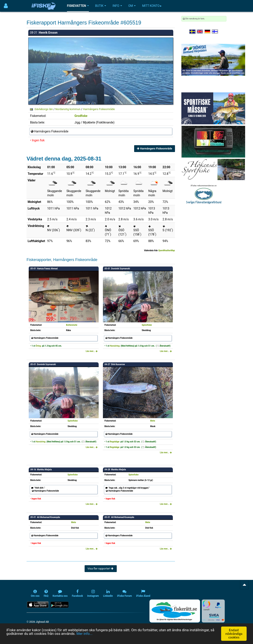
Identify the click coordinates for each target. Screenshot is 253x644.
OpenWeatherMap (166, 250)
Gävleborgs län (44, 109)
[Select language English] (200, 32)
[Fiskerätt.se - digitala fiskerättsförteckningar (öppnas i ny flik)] (175, 611)
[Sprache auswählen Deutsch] (208, 32)
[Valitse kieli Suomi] (215, 32)
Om (132, 6)
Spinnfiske (147, 325)
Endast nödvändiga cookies (234, 634)
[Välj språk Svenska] (193, 32)
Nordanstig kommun (68, 109)
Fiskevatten (78, 6)
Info (117, 6)
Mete (153, 421)
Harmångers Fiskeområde (99, 109)
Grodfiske (81, 116)
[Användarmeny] (6, 6)
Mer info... (85, 634)
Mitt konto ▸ (152, 6)
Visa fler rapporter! (101, 569)
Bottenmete (72, 325)
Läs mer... (92, 351)
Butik (101, 6)
